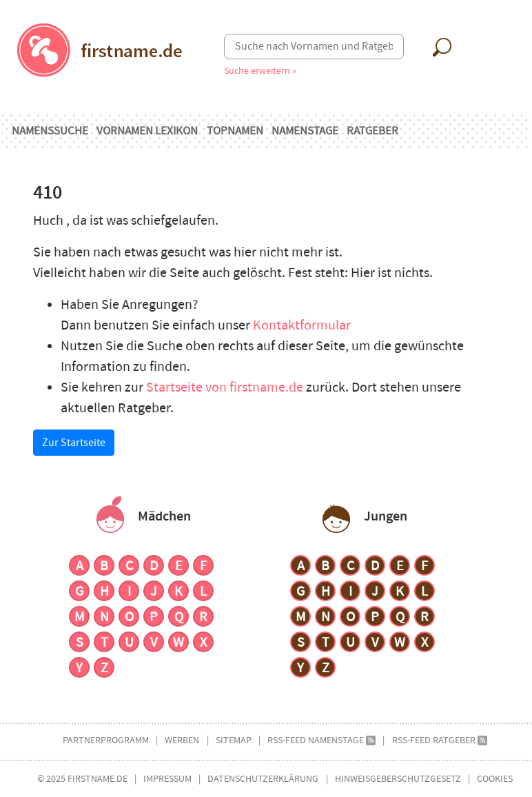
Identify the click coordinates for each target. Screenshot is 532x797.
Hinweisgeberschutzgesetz (398, 779)
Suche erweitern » (260, 71)
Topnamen (235, 131)
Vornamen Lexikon (147, 131)
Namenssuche (50, 131)
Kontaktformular (302, 325)
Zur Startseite (74, 443)
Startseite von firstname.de (226, 387)
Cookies (495, 779)
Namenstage (305, 131)
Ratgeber (372, 131)
